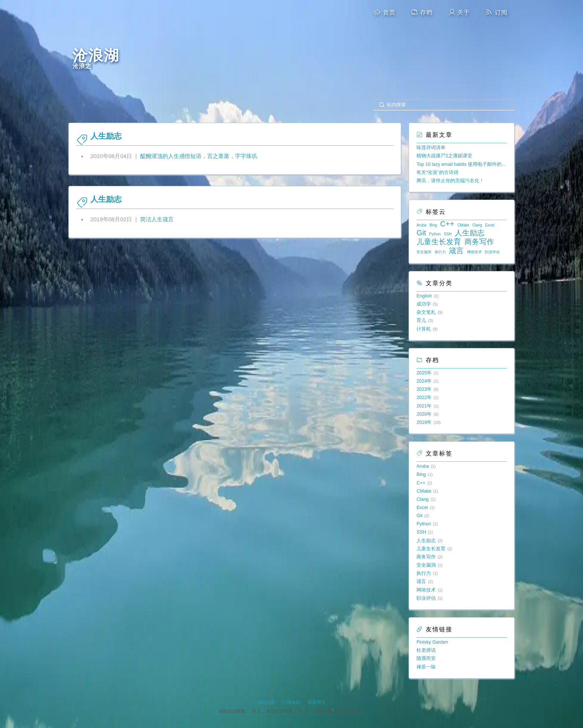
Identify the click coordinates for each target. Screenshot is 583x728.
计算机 (424, 329)
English (424, 296)
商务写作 (479, 242)
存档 (422, 12)
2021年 (424, 406)
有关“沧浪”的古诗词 (437, 173)
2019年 (424, 422)
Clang (477, 225)
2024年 (424, 381)
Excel (490, 225)
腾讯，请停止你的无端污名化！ (450, 181)
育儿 (421, 320)
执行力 (440, 252)
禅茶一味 (426, 667)
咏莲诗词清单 (431, 148)
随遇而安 (426, 658)
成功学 (424, 304)
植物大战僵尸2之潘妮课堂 (444, 156)
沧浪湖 (96, 56)
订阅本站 (291, 702)
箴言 (456, 251)
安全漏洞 (424, 252)
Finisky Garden (432, 642)
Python (435, 234)
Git (421, 233)
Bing (433, 225)
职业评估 (492, 252)
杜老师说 (426, 650)
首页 (384, 12)
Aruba (421, 225)
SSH (448, 234)
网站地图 (266, 702)
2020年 (424, 414)
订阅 (496, 12)
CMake (463, 225)
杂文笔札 (426, 312)
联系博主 (317, 702)
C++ (447, 224)
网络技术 (474, 252)
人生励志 (470, 233)
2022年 (424, 397)
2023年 (424, 389)
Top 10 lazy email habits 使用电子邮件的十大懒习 (469, 164)
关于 (459, 12)
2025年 (424, 373)
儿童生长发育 (439, 242)
